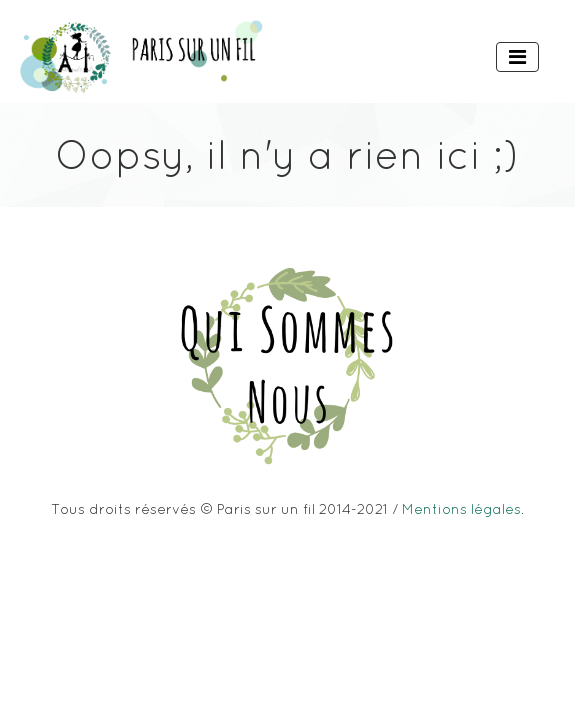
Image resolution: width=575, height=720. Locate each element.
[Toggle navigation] (517, 57)
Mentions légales (461, 509)
